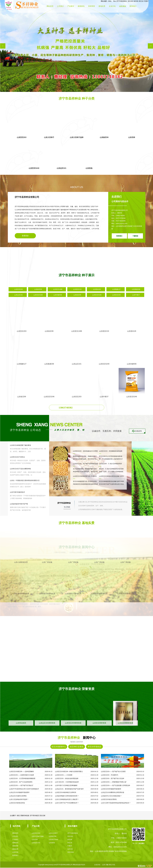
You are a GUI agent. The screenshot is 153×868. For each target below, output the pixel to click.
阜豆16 (141, 1)
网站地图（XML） (107, 1)
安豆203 (130, 1)
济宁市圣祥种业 (122, 1)
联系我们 (133, 6)
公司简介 (60, 6)
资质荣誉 (92, 6)
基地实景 (102, 6)
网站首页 (50, 6)
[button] (3, 46)
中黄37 (146, 1)
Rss (115, 1)
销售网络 (123, 6)
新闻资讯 (81, 6)
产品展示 (71, 6)
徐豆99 (136, 1)
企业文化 (112, 6)
